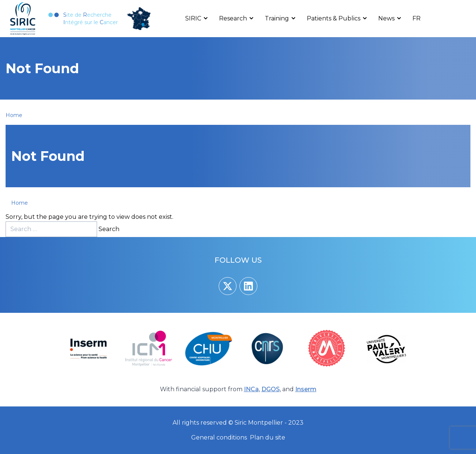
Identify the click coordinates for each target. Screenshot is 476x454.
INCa (251, 389)
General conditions (219, 437)
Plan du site (268, 437)
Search (109, 229)
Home (14, 115)
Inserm (306, 389)
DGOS (271, 389)
